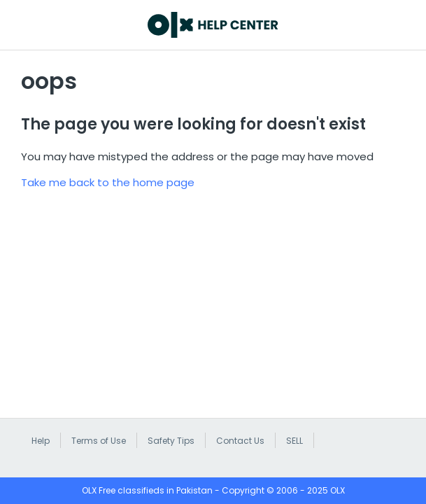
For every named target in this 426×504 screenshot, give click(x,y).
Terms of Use (99, 441)
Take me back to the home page (108, 182)
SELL (294, 441)
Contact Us (240, 441)
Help (41, 441)
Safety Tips (171, 441)
